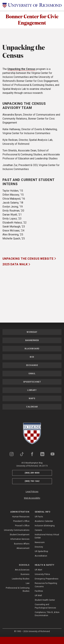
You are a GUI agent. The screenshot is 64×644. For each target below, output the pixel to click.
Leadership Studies (21, 579)
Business (25, 575)
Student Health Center (45, 601)
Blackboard (32, 349)
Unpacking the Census (21, 69)
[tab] (8, 640)
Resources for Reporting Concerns (46, 585)
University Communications (17, 531)
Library (32, 390)
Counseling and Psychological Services (45, 607)
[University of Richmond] (32, 5)
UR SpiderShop (41, 552)
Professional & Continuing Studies (18, 590)
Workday (32, 332)
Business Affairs (22, 544)
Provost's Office (22, 526)
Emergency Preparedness (47, 579)
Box (32, 357)
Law (28, 584)
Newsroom (40, 543)
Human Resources (21, 517)
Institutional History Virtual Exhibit (47, 537)
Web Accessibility (32, 498)
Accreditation (41, 556)
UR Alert (38, 570)
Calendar (32, 407)
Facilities (39, 591)
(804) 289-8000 (32, 473)
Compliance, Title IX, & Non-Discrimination (47, 614)
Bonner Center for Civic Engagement (32, 20)
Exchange (32, 366)
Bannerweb (32, 341)
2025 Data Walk (16, 265)
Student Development (20, 535)
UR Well (38, 596)
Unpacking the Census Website (28, 259)
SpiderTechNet (32, 382)
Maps (32, 399)
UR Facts (39, 517)
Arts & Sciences (22, 570)
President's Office (21, 521)
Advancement (23, 549)
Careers (38, 531)
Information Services (20, 540)
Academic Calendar (44, 521)
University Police (42, 575)
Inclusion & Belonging (45, 526)
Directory (39, 547)
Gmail (32, 374)
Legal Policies (32, 492)
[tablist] (32, 640)
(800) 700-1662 (32, 482)
